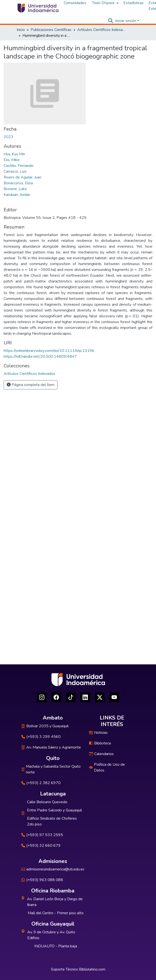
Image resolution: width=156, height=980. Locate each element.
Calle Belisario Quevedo (47, 802)
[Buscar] (111, 21)
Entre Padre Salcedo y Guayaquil (54, 810)
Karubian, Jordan (17, 195)
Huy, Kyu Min (14, 154)
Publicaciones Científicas (51, 30)
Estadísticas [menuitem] (134, 3)
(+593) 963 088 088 (42, 880)
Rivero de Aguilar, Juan (22, 177)
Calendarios (101, 754)
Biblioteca (100, 743)
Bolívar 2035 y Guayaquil (45, 726)
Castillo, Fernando (19, 166)
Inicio (21, 30)
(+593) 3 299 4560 (41, 737)
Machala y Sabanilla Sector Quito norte (51, 769)
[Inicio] (38, 8)
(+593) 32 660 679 (41, 846)
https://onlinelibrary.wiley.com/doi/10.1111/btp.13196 (49, 351)
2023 (8, 137)
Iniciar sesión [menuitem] (126, 21)
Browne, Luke (15, 189)
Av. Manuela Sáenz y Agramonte (51, 747)
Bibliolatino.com (92, 969)
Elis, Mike (12, 160)
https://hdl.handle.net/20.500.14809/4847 (40, 356)
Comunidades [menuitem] (75, 3)
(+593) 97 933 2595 (42, 835)
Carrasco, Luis (15, 171)
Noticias (98, 733)
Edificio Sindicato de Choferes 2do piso (52, 821)
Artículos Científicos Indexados (101, 30)
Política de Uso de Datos (107, 767)
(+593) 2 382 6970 (41, 783)
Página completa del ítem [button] (31, 385)
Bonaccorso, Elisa (18, 183)
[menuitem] (105, 3)
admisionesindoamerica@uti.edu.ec (53, 869)
